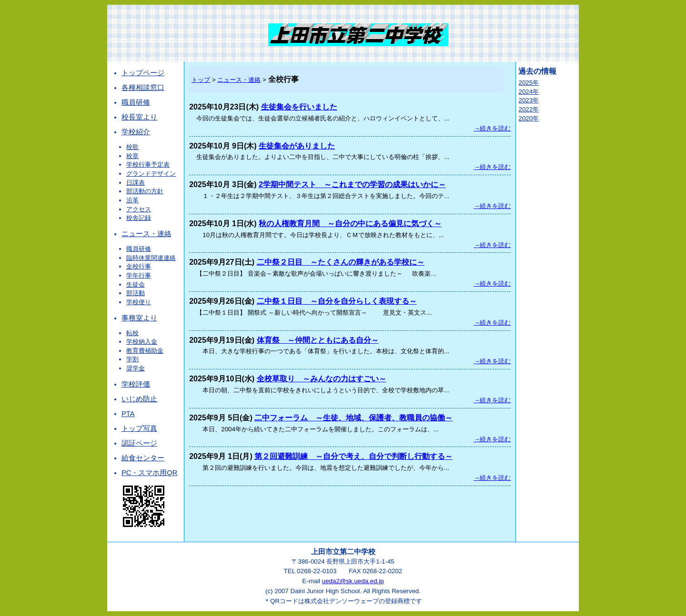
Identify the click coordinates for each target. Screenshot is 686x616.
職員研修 (136, 102)
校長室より (139, 117)
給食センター (143, 458)
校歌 (132, 147)
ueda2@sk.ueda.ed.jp (353, 581)
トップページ (143, 73)
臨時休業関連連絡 (151, 258)
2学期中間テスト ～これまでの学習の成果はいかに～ (352, 184)
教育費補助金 (145, 351)
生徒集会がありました (297, 146)
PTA (128, 414)
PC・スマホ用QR (149, 473)
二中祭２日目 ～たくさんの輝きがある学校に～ (341, 262)
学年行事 (139, 275)
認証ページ (139, 443)
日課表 (136, 183)
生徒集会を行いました (299, 107)
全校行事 (139, 266)
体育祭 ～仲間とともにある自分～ (318, 340)
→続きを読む (492, 128)
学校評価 (136, 384)
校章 (132, 156)
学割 (132, 359)
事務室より (139, 318)
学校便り (139, 302)
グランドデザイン (151, 174)
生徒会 (136, 284)
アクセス (139, 209)
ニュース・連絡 (146, 234)
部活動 (136, 293)
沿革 (132, 200)
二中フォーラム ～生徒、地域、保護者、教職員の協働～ (353, 418)
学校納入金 (142, 342)
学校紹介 (136, 132)
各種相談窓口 (143, 88)
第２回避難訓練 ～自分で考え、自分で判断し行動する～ (353, 456)
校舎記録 (139, 218)
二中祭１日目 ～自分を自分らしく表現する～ (337, 301)
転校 (132, 333)
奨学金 (136, 368)
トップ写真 (139, 428)
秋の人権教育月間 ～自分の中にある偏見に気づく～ (350, 224)
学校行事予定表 (148, 164)
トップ (201, 80)
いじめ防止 (139, 399)
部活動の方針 (145, 191)
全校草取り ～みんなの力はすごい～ (322, 379)
